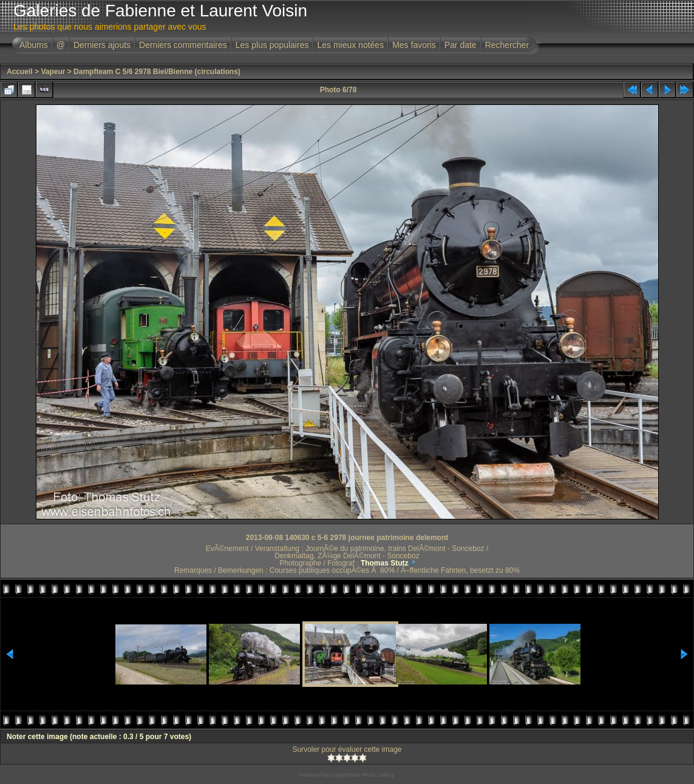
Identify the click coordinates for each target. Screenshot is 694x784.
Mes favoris (414, 45)
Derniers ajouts (102, 45)
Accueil (20, 72)
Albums (34, 45)
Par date (461, 45)
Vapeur (53, 72)
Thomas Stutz (385, 563)
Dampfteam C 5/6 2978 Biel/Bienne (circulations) (157, 72)
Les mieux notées (350, 45)
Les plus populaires (272, 45)
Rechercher (507, 45)
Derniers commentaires (183, 45)
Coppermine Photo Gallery (362, 775)
